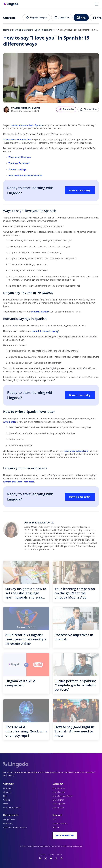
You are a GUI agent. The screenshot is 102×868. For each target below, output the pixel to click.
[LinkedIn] (40, 858)
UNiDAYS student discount (15, 828)
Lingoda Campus (36, 18)
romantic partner (40, 312)
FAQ (54, 820)
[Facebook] (56, 858)
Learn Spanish (59, 804)
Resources (8, 824)
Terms (59, 854)
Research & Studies (12, 808)
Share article (88, 109)
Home (6, 30)
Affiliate (56, 828)
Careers (7, 800)
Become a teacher (65, 835)
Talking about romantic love (17, 140)
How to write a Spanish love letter (25, 175)
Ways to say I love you (20, 157)
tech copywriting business (37, 543)
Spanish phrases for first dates (19, 482)
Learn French (58, 800)
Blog (81, 18)
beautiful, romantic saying (45, 331)
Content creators (60, 824)
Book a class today (80, 190)
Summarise (66, 109)
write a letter (10, 422)
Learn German (59, 788)
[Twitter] (46, 858)
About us (7, 792)
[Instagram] (61, 858)
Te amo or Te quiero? (19, 163)
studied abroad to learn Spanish (27, 125)
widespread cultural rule (76, 451)
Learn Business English (63, 796)
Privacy (51, 854)
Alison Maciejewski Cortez (27, 108)
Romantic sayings (17, 169)
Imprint (43, 854)
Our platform (9, 820)
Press (6, 804)
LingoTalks (62, 18)
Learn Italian (58, 808)
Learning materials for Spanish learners (32, 30)
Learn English (59, 792)
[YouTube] (51, 858)
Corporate (8, 788)
